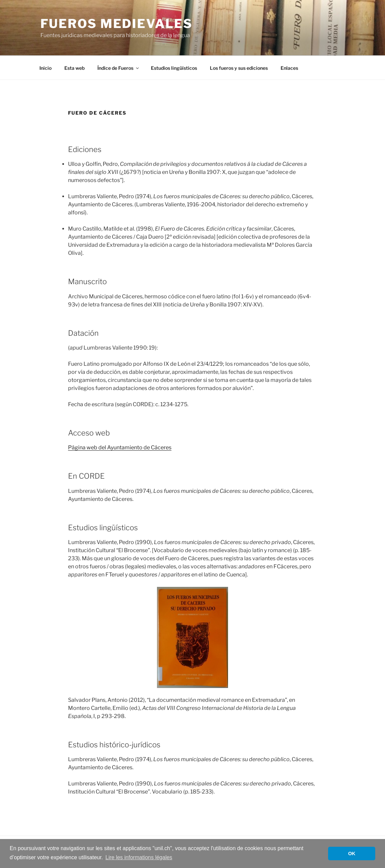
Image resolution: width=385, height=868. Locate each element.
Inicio (45, 68)
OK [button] (352, 854)
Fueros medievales (117, 24)
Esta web (74, 68)
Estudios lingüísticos (174, 68)
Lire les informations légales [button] (139, 857)
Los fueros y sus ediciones (239, 68)
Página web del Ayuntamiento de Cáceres (120, 447)
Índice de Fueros (119, 68)
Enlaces (289, 68)
